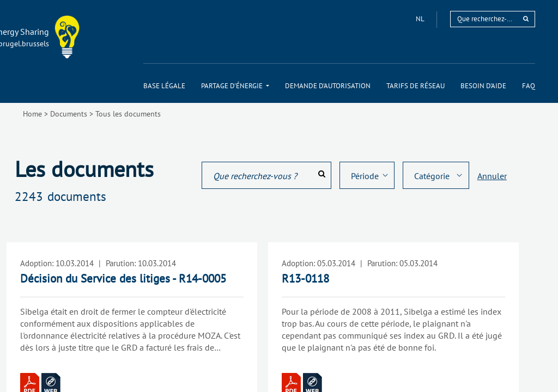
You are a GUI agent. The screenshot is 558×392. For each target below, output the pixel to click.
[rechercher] (526, 19)
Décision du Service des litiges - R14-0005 (123, 278)
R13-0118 (305, 278)
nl (421, 19)
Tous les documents (128, 114)
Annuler (492, 176)
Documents (69, 114)
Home (32, 114)
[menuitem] (164, 86)
